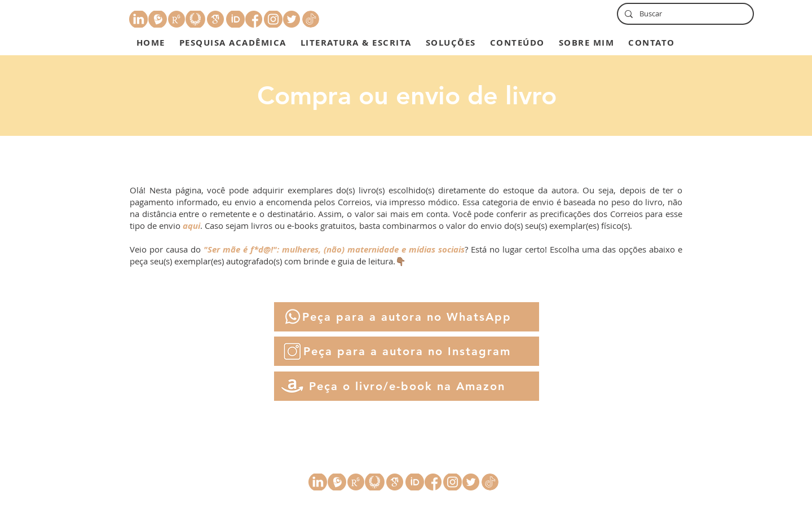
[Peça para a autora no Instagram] (407, 351)
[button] (233, 43)
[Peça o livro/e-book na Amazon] (407, 386)
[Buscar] (684, 14)
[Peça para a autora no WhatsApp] (407, 317)
